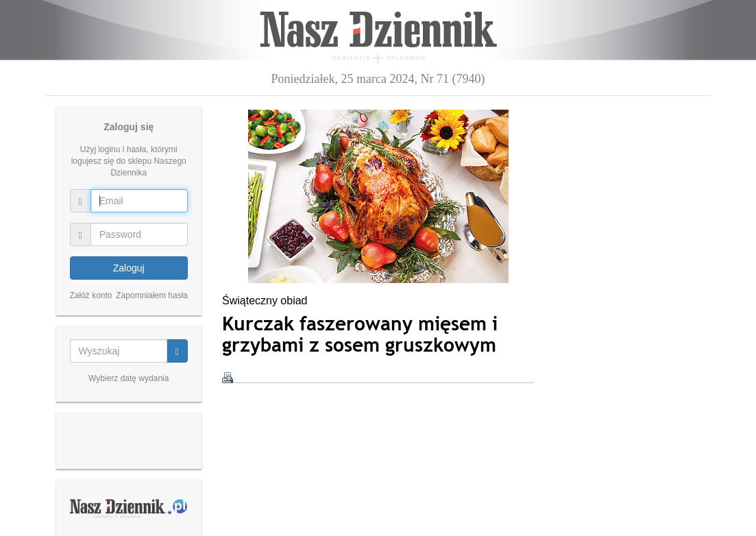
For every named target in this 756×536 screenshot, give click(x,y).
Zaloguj (129, 268)
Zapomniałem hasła (152, 295)
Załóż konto (91, 295)
